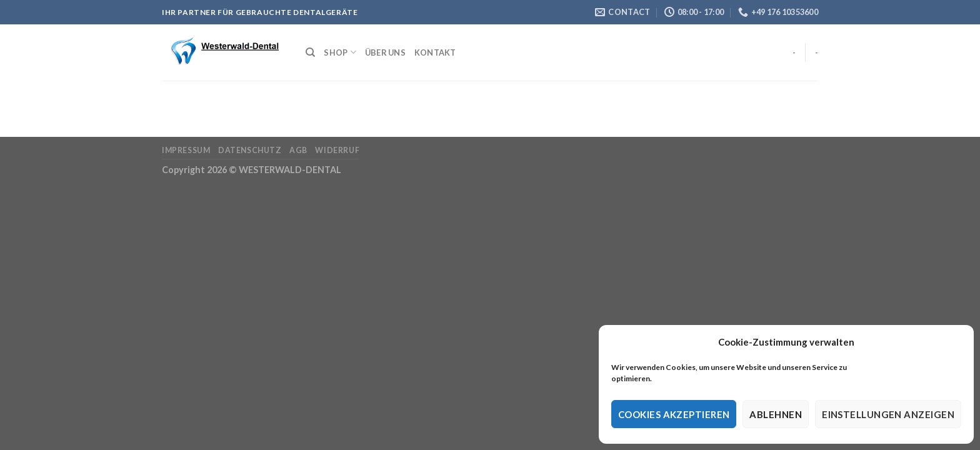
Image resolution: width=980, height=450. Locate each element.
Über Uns (385, 52)
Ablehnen (776, 414)
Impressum (186, 150)
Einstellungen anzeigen (888, 414)
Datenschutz (250, 150)
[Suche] (310, 52)
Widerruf (337, 150)
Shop (340, 52)
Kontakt (435, 52)
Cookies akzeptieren (674, 414)
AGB (298, 150)
